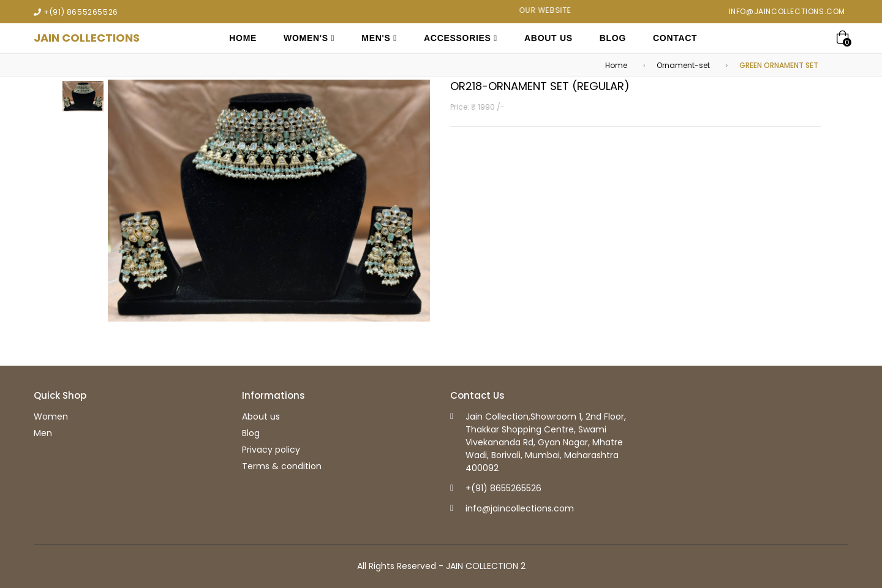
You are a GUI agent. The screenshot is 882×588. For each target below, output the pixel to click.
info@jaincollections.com (787, 11)
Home (243, 38)
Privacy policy (271, 450)
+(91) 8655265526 (81, 12)
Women (51, 417)
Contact (675, 38)
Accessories (461, 38)
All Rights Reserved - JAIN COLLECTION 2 (441, 566)
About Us (548, 38)
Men (43, 433)
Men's (379, 38)
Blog (613, 38)
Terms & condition (282, 466)
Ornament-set (683, 65)
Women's (309, 38)
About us (261, 417)
